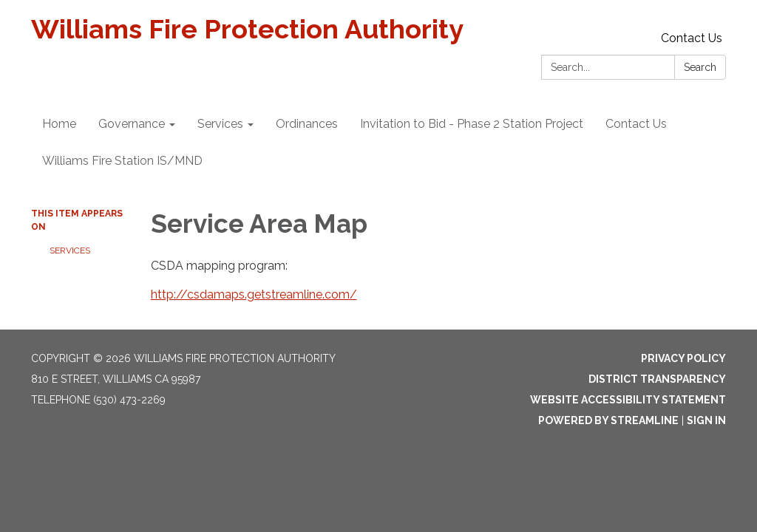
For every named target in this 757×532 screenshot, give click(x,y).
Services (70, 250)
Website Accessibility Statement (628, 400)
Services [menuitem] (220, 124)
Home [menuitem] (59, 124)
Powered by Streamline (608, 420)
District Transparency (657, 379)
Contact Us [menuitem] (636, 124)
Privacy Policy (683, 358)
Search (700, 67)
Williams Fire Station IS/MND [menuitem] (122, 161)
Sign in (706, 420)
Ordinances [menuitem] (307, 124)
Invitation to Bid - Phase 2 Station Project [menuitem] (472, 124)
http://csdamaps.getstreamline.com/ (254, 294)
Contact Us (692, 38)
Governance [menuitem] (132, 124)
